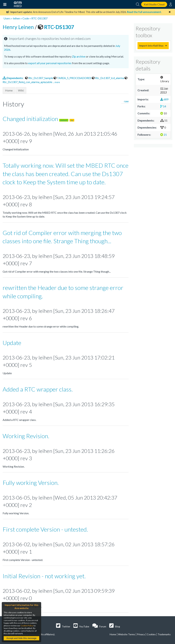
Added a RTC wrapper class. (38, 389)
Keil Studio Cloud (154, 4)
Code (26, 18)
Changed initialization (38, 119)
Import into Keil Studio (151, 46)
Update (12, 343)
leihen (16, 18)
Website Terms (127, 634)
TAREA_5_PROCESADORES (73, 78)
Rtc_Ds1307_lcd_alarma (108, 78)
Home (9, 90)
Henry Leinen (19, 27)
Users (7, 18)
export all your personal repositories (50, 63)
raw (126, 101)
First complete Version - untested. (45, 529)
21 (164, 135)
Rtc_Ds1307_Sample (39, 78)
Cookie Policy (27, 626)
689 (164, 99)
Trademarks (164, 634)
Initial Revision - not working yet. (44, 576)
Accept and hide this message (21, 638)
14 (163, 106)
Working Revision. (26, 436)
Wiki (21, 90)
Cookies (151, 634)
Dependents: (13, 78)
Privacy (141, 634)
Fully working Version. (31, 483)
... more (56, 82)
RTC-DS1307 (39, 18)
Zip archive (79, 56)
